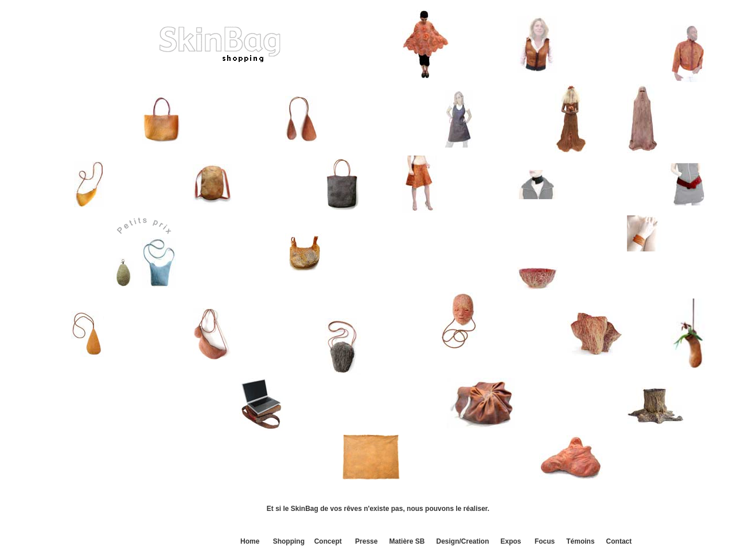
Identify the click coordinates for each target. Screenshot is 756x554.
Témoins (580, 541)
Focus (545, 541)
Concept (328, 541)
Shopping (289, 541)
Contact (619, 541)
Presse (366, 541)
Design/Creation (462, 541)
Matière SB (407, 541)
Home (250, 541)
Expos (511, 541)
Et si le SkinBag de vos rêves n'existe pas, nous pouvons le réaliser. (378, 509)
